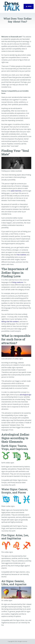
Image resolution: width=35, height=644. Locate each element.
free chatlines (21, 255)
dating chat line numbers (10, 321)
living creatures (18, 282)
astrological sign (25, 395)
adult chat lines (16, 191)
